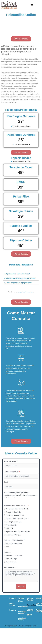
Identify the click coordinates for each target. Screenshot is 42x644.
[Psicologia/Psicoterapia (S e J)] (4, 509)
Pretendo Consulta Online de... (15, 506)
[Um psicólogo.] (4, 562)
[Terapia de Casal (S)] (4, 512)
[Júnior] (4, 547)
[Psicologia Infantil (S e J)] (4, 515)
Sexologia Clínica (30, 613)
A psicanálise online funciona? (18, 274)
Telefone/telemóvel (11, 472)
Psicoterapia (28, 603)
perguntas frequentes (26, 292)
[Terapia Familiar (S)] (4, 535)
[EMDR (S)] (4, 528)
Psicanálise (7, 625)
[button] (32, 5)
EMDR (5, 635)
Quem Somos (10, 603)
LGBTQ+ (6, 630)
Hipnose (24, 620)
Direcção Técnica (28, 625)
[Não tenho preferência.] (4, 555)
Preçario (8, 608)
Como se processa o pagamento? (19, 283)
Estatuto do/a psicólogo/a (13, 540)
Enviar (21, 586)
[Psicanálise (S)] (4, 525)
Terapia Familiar (9, 620)
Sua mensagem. (10, 567)
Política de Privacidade (30, 630)
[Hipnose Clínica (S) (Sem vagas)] (4, 531)
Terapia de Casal (30, 598)
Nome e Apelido (10, 461)
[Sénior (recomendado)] (4, 543)
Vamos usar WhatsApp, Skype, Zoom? (21, 278)
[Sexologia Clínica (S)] (4, 522)
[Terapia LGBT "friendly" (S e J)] (4, 518)
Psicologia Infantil (30, 608)
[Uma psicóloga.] (4, 559)
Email (6, 482)
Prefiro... (7, 552)
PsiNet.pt (8, 598)
